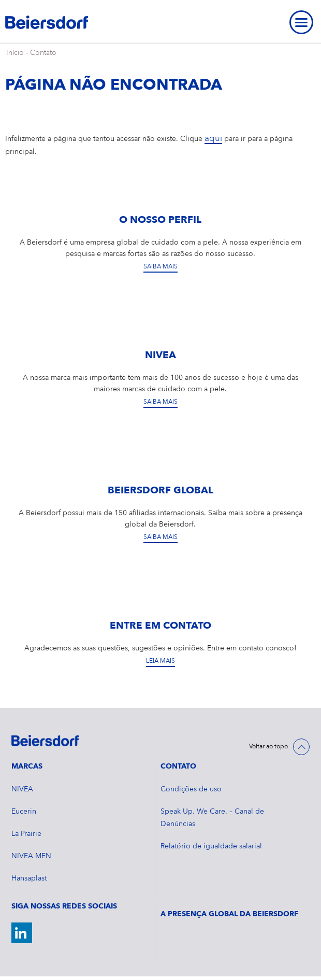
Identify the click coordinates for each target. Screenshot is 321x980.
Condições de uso (191, 789)
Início (15, 53)
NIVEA (22, 789)
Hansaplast (29, 878)
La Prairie (26, 834)
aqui (213, 139)
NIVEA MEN (31, 856)
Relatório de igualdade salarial (211, 846)
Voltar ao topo (268, 747)
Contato (43, 53)
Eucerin (24, 812)
